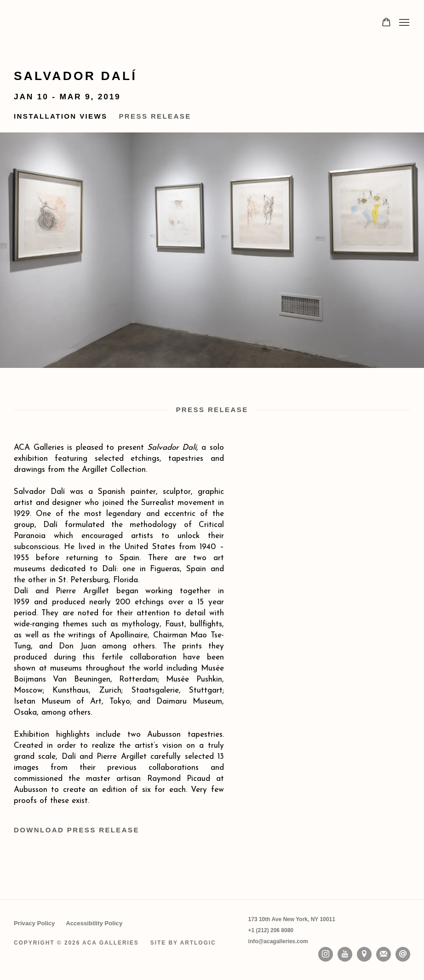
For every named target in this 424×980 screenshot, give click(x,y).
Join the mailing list (384, 954)
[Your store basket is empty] (386, 23)
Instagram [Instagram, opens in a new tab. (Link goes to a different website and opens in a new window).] (326, 954)
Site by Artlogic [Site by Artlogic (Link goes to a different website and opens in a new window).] (183, 943)
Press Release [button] (155, 116)
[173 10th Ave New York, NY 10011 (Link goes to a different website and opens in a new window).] (292, 919)
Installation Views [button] (60, 116)
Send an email (403, 954)
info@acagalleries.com (278, 941)
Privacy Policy (34, 923)
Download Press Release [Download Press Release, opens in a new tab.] (77, 830)
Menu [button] (403, 23)
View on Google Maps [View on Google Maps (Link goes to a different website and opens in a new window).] (364, 954)
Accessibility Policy (94, 923)
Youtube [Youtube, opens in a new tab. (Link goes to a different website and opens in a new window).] (345, 954)
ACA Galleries (97, 23)
